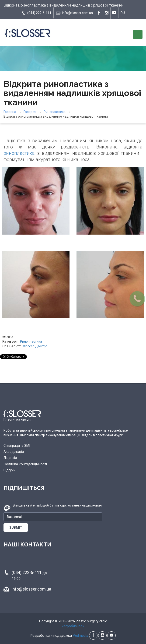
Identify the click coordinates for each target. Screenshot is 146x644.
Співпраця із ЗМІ (17, 446)
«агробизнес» (73, 626)
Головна (10, 112)
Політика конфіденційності (25, 464)
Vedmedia (80, 636)
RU (123, 13)
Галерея (30, 112)
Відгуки (9, 470)
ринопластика (19, 153)
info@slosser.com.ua (74, 13)
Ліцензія (10, 458)
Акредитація (14, 452)
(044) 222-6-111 (36, 13)
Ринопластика (55, 112)
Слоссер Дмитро (35, 346)
